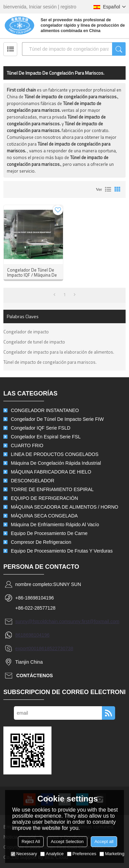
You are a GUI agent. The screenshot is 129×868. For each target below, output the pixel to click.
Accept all (104, 841)
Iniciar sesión (43, 7)
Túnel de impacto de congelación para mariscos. (50, 362)
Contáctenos (35, 675)
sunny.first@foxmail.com (94, 621)
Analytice (52, 854)
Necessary (24, 854)
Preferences (82, 854)
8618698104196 (32, 635)
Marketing (112, 854)
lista (108, 189)
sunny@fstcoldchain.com (42, 621)
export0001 (27, 648)
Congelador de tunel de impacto (34, 342)
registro (69, 7)
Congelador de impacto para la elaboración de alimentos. (59, 352)
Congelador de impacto (26, 332)
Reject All (31, 841)
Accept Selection (67, 841)
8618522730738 (56, 648)
